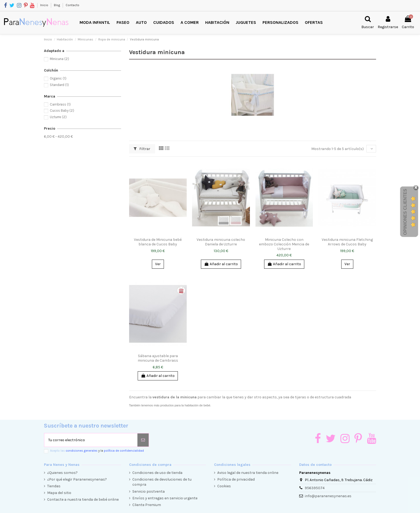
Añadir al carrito (221, 264)
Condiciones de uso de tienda (157, 473)
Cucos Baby (62, 111)
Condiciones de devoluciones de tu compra (162, 482)
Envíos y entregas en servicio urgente (165, 498)
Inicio (45, 5)
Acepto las (97, 451)
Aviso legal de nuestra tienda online (248, 473)
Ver (158, 264)
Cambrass (60, 104)
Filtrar (142, 149)
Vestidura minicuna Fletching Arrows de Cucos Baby (347, 242)
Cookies (224, 486)
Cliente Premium (147, 505)
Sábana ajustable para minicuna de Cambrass (158, 358)
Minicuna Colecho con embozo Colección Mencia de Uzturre (284, 244)
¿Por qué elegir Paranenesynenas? (77, 479)
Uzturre (58, 117)
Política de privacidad (236, 479)
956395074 (315, 488)
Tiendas (54, 486)
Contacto (72, 5)
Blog (57, 5)
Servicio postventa (149, 491)
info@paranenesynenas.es (328, 496)
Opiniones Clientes (405, 212)
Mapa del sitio (59, 493)
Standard (59, 85)
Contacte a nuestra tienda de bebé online (83, 499)
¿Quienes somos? (62, 473)
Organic (58, 78)
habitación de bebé (197, 405)
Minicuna (59, 59)
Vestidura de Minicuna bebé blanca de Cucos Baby (158, 242)
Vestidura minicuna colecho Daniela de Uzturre (221, 242)
